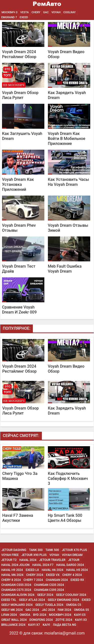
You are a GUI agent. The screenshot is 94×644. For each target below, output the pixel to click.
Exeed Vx (53, 575)
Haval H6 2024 (52, 570)
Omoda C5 (74, 605)
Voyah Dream (72, 555)
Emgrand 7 (9, 17)
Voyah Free (10, 555)
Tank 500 (52, 550)
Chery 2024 (35, 575)
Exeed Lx (32, 570)
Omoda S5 (81, 610)
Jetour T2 (9, 560)
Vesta (25, 12)
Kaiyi (46, 625)
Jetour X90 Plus (34, 555)
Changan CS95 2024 (49, 590)
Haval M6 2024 (12, 575)
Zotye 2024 (64, 620)
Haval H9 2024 (12, 570)
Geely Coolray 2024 (71, 595)
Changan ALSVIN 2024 (18, 595)
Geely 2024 (45, 595)
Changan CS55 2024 (16, 585)
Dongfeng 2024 (41, 620)
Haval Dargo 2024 (70, 565)
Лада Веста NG (65, 625)
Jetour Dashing (14, 550)
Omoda (25, 615)
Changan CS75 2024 (16, 590)
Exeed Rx (77, 580)
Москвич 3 (10, 12)
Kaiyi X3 (81, 620)
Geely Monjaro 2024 (17, 605)
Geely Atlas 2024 (32, 600)
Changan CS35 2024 (49, 585)
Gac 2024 (32, 610)
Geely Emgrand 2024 (63, 600)
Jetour (74, 560)
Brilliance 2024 (13, 625)
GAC (46, 12)
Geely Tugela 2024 (49, 605)
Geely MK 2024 (12, 610)
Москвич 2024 (60, 615)
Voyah (56, 12)
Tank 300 (36, 550)
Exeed (86, 600)
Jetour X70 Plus (74, 550)
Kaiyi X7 (34, 625)
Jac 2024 (49, 610)
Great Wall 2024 (14, 620)
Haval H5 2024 (77, 570)
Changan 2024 (57, 580)
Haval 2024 (28, 560)
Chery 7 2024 (33, 580)
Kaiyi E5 (80, 615)
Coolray (69, 12)
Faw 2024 (64, 610)
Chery (36, 12)
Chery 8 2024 (11, 580)
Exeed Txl (9, 600)
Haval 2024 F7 (43, 565)
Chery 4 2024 (72, 575)
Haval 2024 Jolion (15, 565)
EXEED (24, 17)
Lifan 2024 (9, 615)
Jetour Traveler (52, 560)
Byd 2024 (40, 615)
